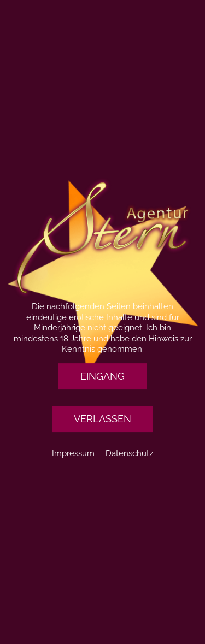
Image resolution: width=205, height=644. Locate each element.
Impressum (73, 453)
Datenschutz (129, 453)
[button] (102, 376)
